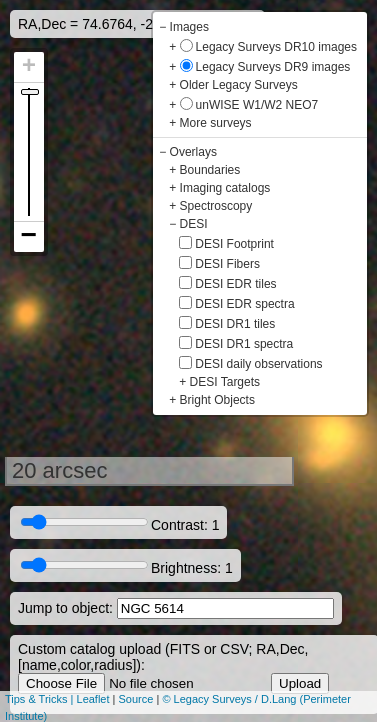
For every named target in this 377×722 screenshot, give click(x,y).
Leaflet (93, 699)
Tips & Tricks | (41, 699)
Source (136, 699)
